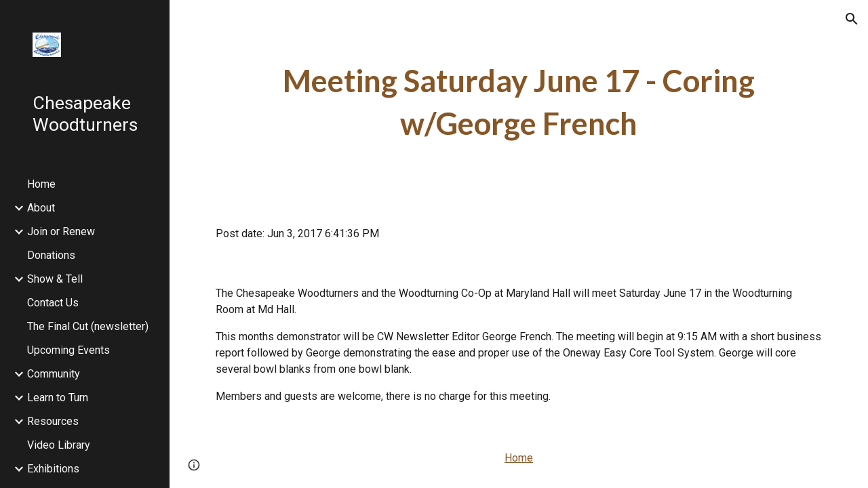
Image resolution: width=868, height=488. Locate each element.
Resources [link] (53, 421)
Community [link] (54, 374)
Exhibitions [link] (53, 469)
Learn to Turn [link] (58, 398)
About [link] (41, 208)
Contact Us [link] (53, 303)
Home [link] (41, 184)
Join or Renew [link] (61, 231)
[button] (852, 19)
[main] (519, 102)
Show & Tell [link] (55, 279)
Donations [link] (51, 255)
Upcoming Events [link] (68, 350)
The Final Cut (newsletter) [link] (88, 326)
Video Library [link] (59, 445)
